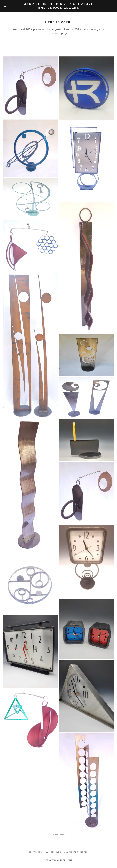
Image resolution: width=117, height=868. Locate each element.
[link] (58, 8)
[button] (6, 6)
